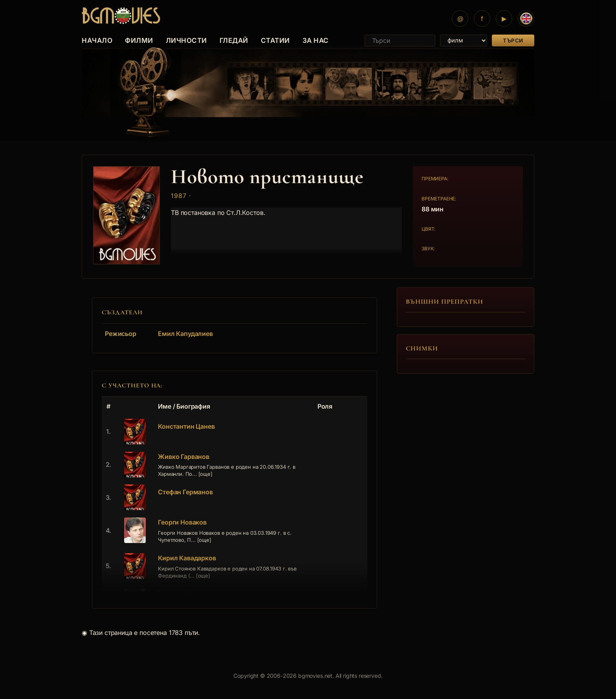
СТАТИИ (275, 40)
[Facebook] (482, 18)
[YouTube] (504, 18)
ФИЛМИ (139, 40)
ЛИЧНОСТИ (186, 40)
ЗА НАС (316, 40)
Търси (513, 40)
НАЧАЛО (97, 40)
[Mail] (460, 18)
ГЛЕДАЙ (234, 40)
